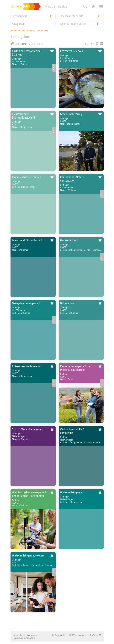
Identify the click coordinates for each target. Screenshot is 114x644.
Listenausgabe (97, 44)
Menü (101, 7)
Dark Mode (59, 635)
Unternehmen (19, 635)
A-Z (92, 44)
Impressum (18, 638)
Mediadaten (32, 635)
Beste (87, 44)
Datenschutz (30, 638)
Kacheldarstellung (102, 44)
